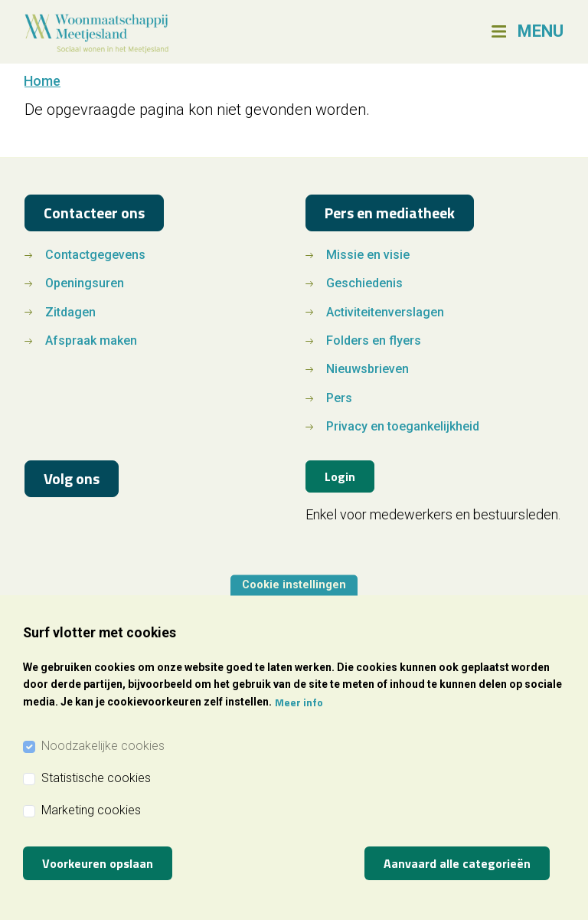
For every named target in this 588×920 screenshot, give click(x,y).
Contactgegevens (95, 255)
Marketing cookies (91, 810)
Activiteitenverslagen (385, 312)
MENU (541, 31)
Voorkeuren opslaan (98, 863)
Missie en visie (368, 255)
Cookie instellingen (294, 585)
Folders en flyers (374, 340)
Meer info (299, 702)
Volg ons (72, 478)
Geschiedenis (364, 283)
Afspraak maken (91, 340)
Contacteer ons (94, 213)
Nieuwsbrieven (367, 369)
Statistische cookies (96, 778)
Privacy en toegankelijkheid (403, 426)
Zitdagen (70, 312)
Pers (339, 398)
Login (340, 476)
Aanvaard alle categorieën (457, 863)
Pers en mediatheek (390, 213)
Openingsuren (85, 283)
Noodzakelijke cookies (103, 746)
